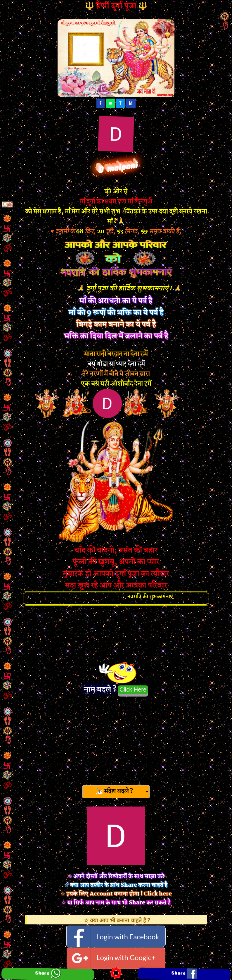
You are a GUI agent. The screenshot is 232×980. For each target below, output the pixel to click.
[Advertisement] (116, 739)
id (131, 103)
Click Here (133, 690)
